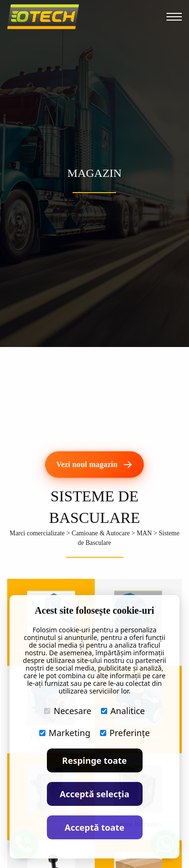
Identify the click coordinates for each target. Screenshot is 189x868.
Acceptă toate (94, 827)
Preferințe (125, 733)
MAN (145, 533)
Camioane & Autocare (101, 533)
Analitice (123, 711)
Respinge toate (94, 760)
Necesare (68, 711)
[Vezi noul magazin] (94, 465)
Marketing (65, 733)
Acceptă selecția (95, 794)
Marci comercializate (37, 533)
